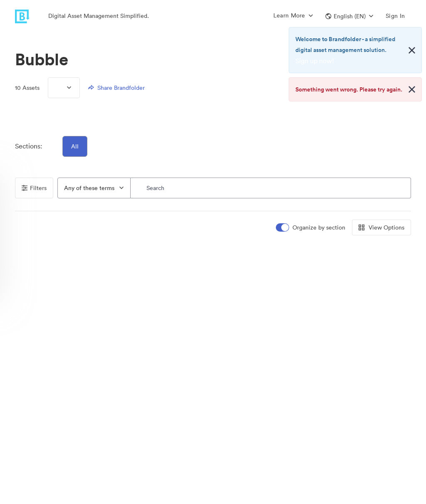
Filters (34, 188)
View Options (381, 227)
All (75, 146)
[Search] (271, 188)
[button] (349, 16)
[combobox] (94, 188)
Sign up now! (315, 61)
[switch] (311, 228)
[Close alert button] (412, 50)
